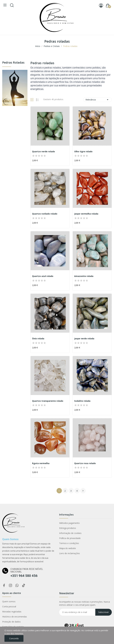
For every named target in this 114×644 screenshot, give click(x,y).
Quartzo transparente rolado (48, 401)
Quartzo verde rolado (43, 151)
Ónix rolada (38, 338)
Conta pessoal (9, 606)
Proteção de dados (11, 622)
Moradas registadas (12, 612)
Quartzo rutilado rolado (45, 214)
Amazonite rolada (84, 276)
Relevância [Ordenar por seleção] (97, 100)
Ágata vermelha (41, 463)
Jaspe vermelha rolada (86, 214)
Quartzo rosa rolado (85, 463)
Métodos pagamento (69, 523)
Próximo (83, 491)
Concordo (14, 638)
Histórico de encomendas (15, 617)
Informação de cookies (70, 533)
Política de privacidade (70, 538)
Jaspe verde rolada (84, 338)
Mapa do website (68, 548)
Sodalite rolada (82, 401)
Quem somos (9, 601)
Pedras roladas (13, 63)
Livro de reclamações (70, 553)
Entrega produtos (68, 528)
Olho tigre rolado (83, 151)
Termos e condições (69, 543)
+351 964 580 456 (24, 576)
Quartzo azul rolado (43, 276)
